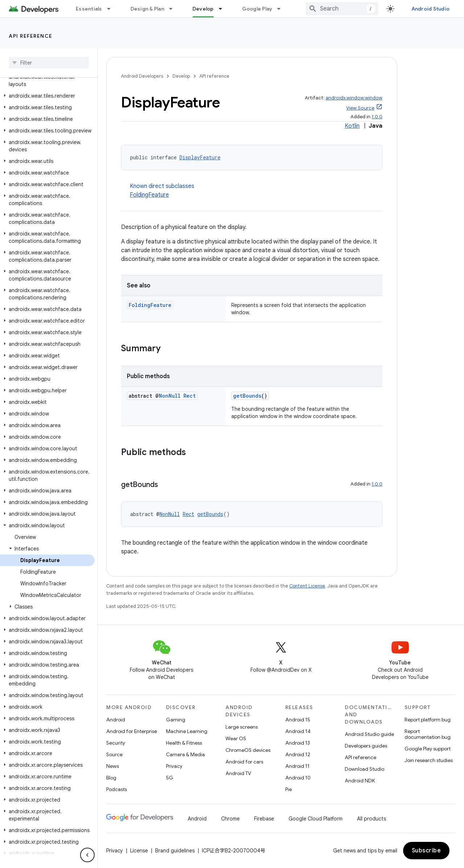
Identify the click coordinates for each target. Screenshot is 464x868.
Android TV (238, 773)
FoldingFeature (149, 195)
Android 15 (298, 720)
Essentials (89, 9)
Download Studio (364, 769)
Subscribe (426, 851)
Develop (181, 76)
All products (372, 819)
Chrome (230, 819)
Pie (289, 789)
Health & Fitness (184, 743)
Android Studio (431, 9)
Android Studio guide (369, 734)
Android (116, 720)
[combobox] (342, 9)
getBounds (247, 396)
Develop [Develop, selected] (203, 9)
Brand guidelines (175, 851)
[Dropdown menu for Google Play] (282, 9)
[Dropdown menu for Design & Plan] (174, 9)
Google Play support (428, 749)
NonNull (170, 396)
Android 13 (298, 743)
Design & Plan (147, 9)
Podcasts (117, 789)
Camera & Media (185, 754)
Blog (111, 778)
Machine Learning (187, 731)
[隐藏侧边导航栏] (87, 855)
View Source (360, 108)
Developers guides (366, 746)
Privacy (174, 766)
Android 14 (298, 731)
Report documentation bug (428, 734)
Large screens (242, 727)
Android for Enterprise (132, 731)
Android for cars (244, 762)
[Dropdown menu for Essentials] (112, 9)
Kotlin (352, 126)
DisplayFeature (200, 157)
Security (116, 743)
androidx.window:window (354, 98)
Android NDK (360, 781)
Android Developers (142, 76)
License (139, 851)
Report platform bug (428, 720)
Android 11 (297, 766)
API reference (31, 36)
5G (170, 778)
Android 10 (298, 778)
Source (114, 754)
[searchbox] (49, 63)
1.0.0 (377, 117)
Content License (307, 586)
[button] (47, 81)
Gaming (176, 720)
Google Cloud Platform (316, 819)
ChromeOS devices (248, 750)
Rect (190, 396)
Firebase (264, 819)
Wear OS (236, 738)
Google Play (257, 9)
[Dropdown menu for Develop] (224, 9)
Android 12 (298, 754)
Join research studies (429, 760)
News (113, 766)
